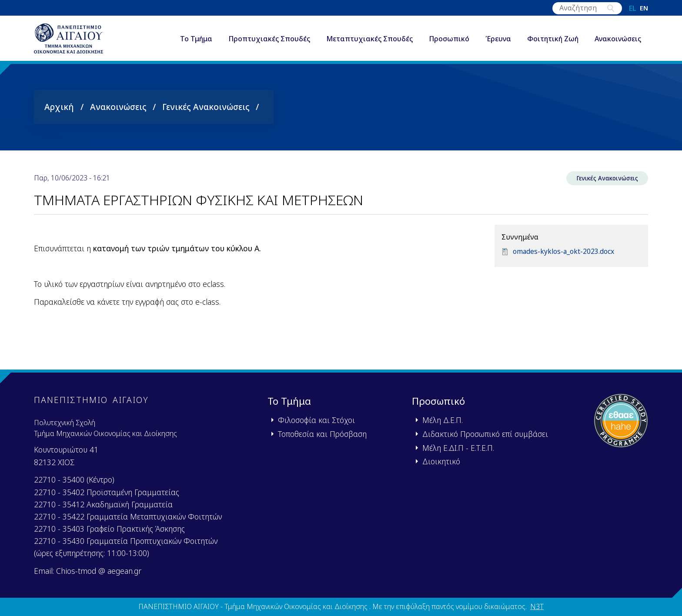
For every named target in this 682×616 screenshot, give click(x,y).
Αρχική (59, 111)
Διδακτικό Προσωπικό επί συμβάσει (485, 434)
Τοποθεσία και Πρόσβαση (322, 434)
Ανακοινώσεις (618, 41)
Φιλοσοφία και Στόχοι (316, 420)
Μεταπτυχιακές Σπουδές (369, 41)
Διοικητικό (441, 461)
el (633, 8)
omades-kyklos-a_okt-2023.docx (564, 256)
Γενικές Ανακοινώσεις (206, 111)
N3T (537, 606)
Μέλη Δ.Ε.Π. (443, 420)
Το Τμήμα (196, 41)
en (644, 8)
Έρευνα (498, 41)
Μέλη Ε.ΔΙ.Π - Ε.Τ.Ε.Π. (458, 448)
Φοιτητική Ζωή (553, 41)
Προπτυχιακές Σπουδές (269, 41)
